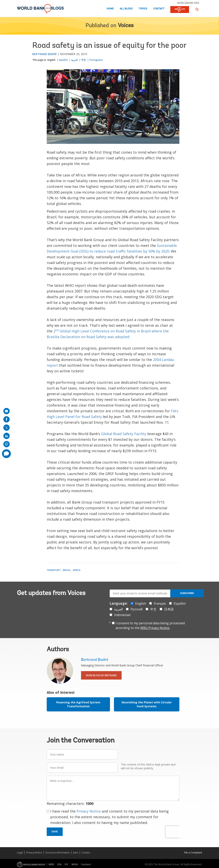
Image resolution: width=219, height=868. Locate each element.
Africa (77, 570)
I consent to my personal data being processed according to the (150, 625)
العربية (74, 60)
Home (110, 9)
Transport (54, 570)
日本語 (169, 609)
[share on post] (7, 428)
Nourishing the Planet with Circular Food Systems (147, 704)
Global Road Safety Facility (124, 434)
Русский (137, 609)
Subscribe (187, 593)
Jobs (76, 853)
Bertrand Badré (45, 54)
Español (63, 60)
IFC (67, 864)
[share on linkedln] (7, 436)
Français (160, 603)
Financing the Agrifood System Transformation (78, 704)
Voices (126, 26)
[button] (197, 9)
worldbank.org (188, 3)
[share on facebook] (7, 419)
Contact (159, 9)
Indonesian (122, 615)
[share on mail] (7, 411)
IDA (59, 864)
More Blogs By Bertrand (101, 675)
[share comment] (6, 454)
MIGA (75, 864)
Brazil (67, 570)
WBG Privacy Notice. (155, 628)
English (51, 60)
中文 (84, 60)
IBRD (51, 864)
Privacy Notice (89, 811)
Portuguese (96, 60)
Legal (20, 853)
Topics (143, 9)
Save (55, 832)
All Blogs (126, 9)
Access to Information (58, 853)
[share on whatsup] (7, 444)
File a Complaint (193, 853)
